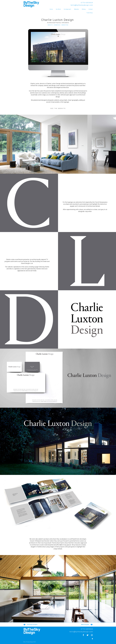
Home (51, 9)
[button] (58, 108)
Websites (76, 9)
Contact (91, 9)
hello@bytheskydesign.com (82, 5)
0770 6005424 (87, 3)
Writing (84, 9)
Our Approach (67, 9)
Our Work (58, 9)
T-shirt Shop (90, 13)
